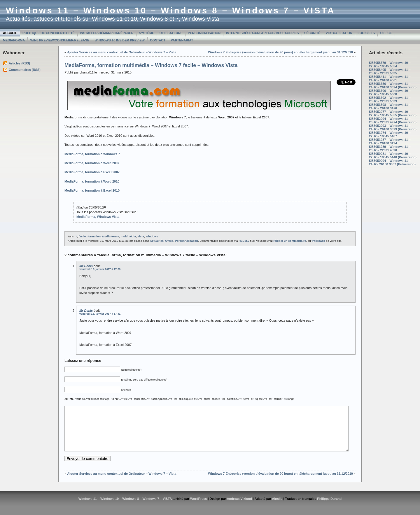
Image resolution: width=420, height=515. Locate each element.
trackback (318, 241)
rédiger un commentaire (290, 241)
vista (141, 236)
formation (94, 236)
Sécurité (312, 33)
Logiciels (366, 33)
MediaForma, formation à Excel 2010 (92, 190)
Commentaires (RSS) (25, 70)
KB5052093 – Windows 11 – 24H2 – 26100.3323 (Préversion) (393, 127)
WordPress (199, 507)
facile (82, 236)
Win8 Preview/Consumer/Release (60, 40)
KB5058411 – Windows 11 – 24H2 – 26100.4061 (390, 78)
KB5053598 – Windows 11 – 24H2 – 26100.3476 (390, 106)
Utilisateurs (171, 33)
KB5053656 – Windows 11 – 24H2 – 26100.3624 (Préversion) (393, 85)
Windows (152, 236)
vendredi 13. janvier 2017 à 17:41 (100, 314)
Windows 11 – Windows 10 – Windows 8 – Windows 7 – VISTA (170, 10)
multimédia (128, 236)
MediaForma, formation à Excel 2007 (92, 172)
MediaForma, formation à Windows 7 (92, 154)
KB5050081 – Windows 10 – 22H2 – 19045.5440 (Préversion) (393, 155)
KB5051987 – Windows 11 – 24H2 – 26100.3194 (390, 141)
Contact (158, 40)
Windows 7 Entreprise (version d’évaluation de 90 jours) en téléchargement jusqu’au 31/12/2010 (280, 52)
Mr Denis (86, 266)
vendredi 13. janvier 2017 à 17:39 (100, 269)
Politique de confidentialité (49, 33)
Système (146, 33)
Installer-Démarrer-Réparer (107, 33)
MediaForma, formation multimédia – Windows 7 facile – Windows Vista (151, 65)
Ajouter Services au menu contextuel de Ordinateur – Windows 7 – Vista (122, 52)
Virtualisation (339, 33)
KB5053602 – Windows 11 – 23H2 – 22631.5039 (390, 99)
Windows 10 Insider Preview (120, 40)
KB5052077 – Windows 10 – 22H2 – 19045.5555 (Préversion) (393, 113)
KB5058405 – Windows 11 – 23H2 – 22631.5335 (390, 71)
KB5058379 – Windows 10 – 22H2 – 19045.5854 (390, 64)
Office (386, 33)
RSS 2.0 (244, 241)
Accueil (10, 33)
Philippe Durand (329, 507)
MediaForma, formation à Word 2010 (92, 181)
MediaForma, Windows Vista (98, 217)
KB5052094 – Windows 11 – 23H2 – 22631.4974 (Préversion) (393, 120)
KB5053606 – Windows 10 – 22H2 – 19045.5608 (390, 92)
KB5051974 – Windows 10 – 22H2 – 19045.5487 (390, 134)
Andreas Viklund (239, 507)
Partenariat (182, 40)
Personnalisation (204, 33)
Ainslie (277, 507)
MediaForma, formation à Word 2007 (92, 163)
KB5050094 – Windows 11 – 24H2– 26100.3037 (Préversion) (392, 162)
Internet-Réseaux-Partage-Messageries (262, 33)
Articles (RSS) (19, 63)
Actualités (157, 241)
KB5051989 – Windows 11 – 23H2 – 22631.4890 (390, 148)
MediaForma (14, 40)
